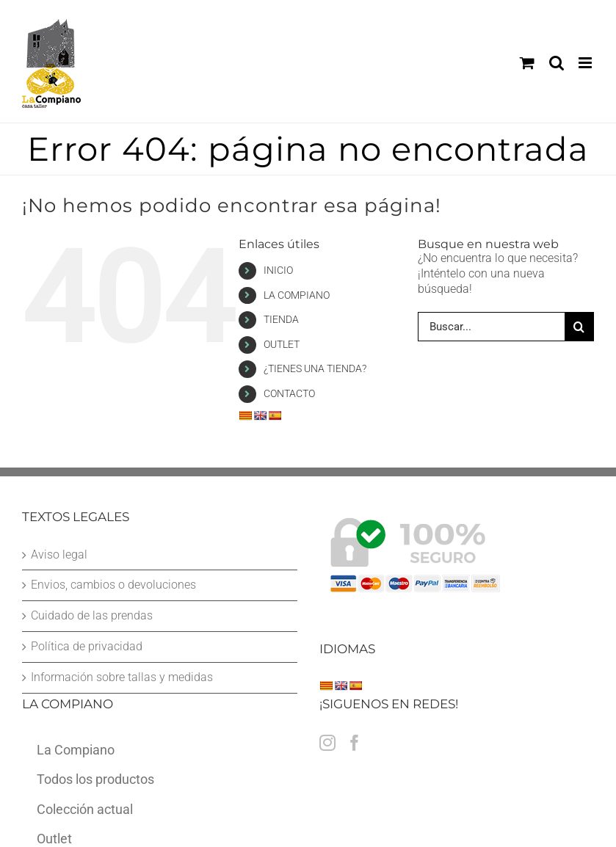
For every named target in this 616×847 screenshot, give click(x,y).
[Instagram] (327, 743)
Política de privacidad (87, 646)
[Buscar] (579, 327)
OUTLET (282, 344)
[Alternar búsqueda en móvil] (557, 63)
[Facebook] (355, 743)
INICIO (278, 270)
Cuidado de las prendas (92, 615)
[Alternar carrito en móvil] (527, 63)
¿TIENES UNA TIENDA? (315, 368)
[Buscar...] (491, 327)
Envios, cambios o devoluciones (113, 585)
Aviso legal (59, 555)
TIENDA (281, 319)
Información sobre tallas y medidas (122, 677)
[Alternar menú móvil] (586, 63)
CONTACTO (289, 393)
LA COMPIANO (297, 295)
